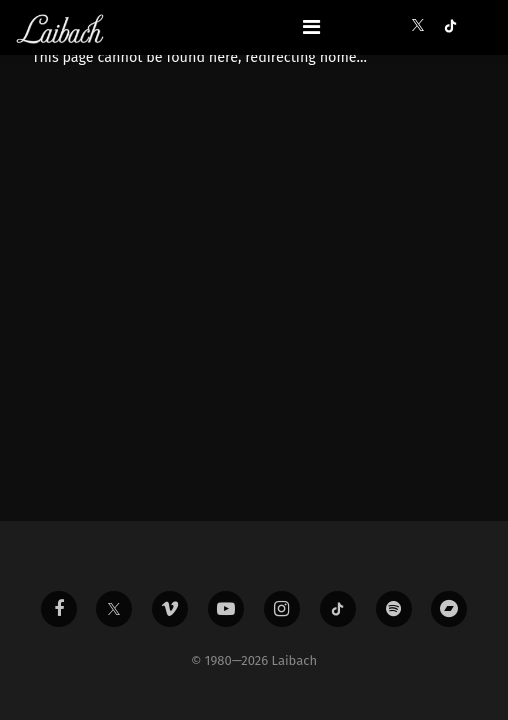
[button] (422, 26)
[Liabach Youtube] (226, 609)
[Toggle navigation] (311, 27)
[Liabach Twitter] (114, 609)
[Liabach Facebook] (59, 609)
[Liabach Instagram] (282, 609)
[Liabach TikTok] (338, 609)
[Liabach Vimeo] (170, 609)
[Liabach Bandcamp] (449, 609)
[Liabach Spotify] (394, 609)
